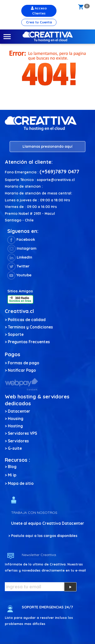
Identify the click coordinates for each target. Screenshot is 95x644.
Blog (12, 467)
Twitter (18, 266)
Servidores (18, 441)
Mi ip (12, 475)
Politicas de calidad (27, 320)
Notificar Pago (22, 370)
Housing (16, 419)
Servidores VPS (22, 433)
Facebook (21, 239)
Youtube (19, 275)
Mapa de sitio (21, 483)
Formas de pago (24, 363)
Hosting (15, 426)
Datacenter (19, 411)
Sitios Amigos (20, 291)
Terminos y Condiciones (30, 327)
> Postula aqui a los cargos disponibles (43, 536)
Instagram (22, 248)
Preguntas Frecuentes (29, 342)
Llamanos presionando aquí (48, 146)
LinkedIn (20, 257)
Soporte (16, 334)
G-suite (15, 448)
